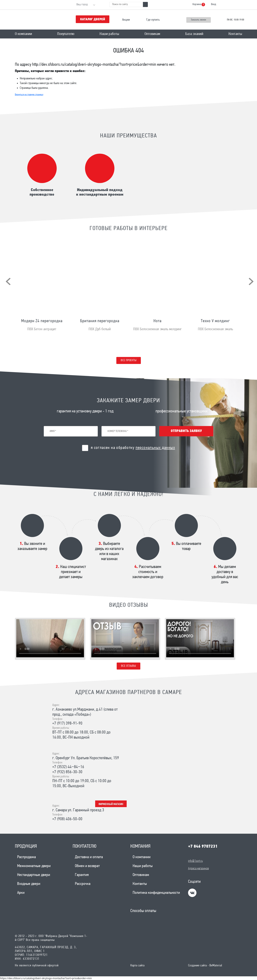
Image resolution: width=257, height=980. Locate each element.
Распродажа (27, 857)
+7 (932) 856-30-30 (67, 772)
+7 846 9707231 (203, 847)
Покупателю (66, 34)
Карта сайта (137, 966)
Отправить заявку (186, 431)
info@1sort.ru (195, 861)
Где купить (153, 20)
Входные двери (29, 884)
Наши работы (109, 34)
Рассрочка (83, 884)
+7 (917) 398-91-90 (67, 724)
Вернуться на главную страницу (29, 95)
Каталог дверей (93, 19)
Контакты (235, 34)
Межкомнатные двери (34, 866)
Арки (21, 893)
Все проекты (129, 360)
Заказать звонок (198, 20)
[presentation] (8, 281)
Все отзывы (128, 666)
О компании (23, 34)
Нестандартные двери (34, 875)
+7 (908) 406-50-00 (67, 819)
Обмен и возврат (87, 866)
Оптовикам (152, 34)
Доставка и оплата (89, 857)
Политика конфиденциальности (156, 893)
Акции (126, 20)
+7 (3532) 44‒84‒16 (68, 767)
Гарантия (82, 875)
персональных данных (155, 448)
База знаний (194, 34)
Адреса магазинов (198, 869)
